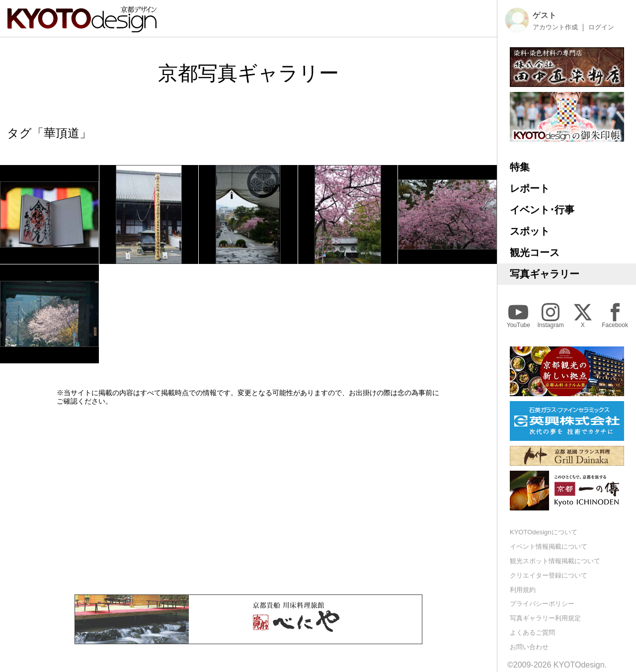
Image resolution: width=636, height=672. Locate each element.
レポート (530, 188)
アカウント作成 (555, 27)
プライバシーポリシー (542, 604)
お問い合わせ (529, 647)
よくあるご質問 (532, 632)
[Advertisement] (248, 500)
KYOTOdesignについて (544, 532)
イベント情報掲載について (549, 546)
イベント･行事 (542, 210)
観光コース (535, 252)
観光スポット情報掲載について (555, 561)
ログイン (601, 27)
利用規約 (523, 590)
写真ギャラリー (545, 274)
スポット (530, 231)
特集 (520, 167)
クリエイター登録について (549, 575)
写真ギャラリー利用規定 (545, 618)
